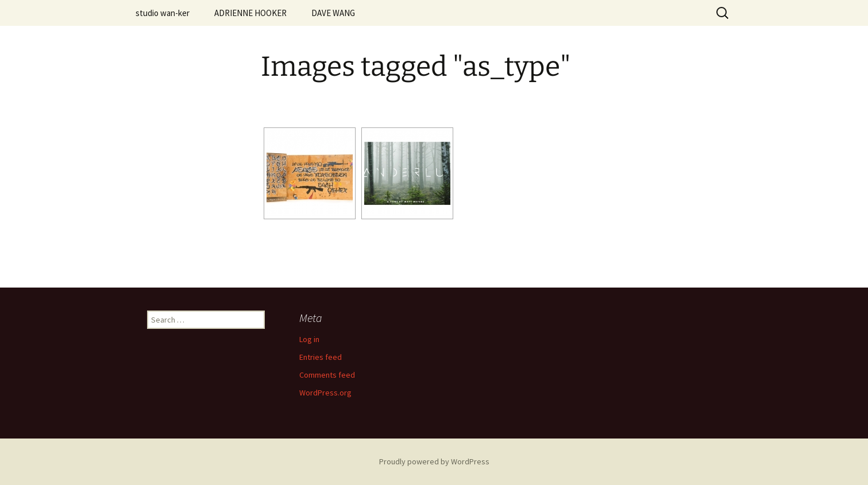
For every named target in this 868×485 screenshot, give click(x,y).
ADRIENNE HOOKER (250, 13)
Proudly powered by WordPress (434, 461)
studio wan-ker (163, 13)
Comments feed (327, 375)
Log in (309, 339)
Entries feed (321, 357)
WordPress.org (325, 393)
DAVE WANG (333, 13)
